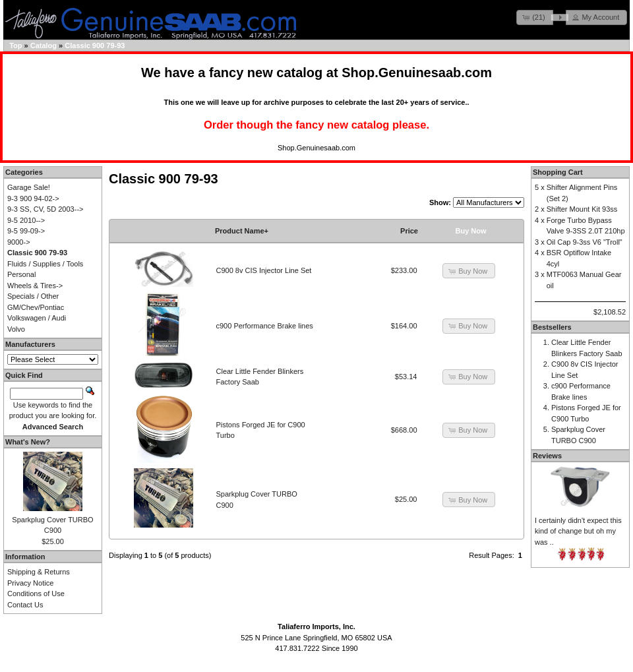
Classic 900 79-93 (95, 46)
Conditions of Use (36, 594)
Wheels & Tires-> (35, 286)
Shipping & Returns (39, 572)
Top (15, 46)
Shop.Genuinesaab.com (417, 73)
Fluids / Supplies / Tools (45, 264)
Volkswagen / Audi (37, 318)
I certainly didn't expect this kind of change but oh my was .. (578, 531)
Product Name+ (242, 231)
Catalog (44, 46)
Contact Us (25, 605)
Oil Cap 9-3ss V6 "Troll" (585, 242)
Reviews (547, 456)
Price (409, 231)
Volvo (16, 329)
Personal (21, 274)
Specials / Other (33, 296)
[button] (535, 17)
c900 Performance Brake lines (265, 326)
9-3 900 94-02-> (33, 199)
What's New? (28, 442)
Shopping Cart (558, 172)
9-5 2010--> (26, 220)
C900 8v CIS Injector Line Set (264, 270)
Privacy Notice (30, 583)
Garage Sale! (29, 187)
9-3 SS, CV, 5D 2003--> (45, 209)
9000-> (19, 242)
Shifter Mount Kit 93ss (582, 209)
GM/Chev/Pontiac (36, 307)
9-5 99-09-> (26, 231)
